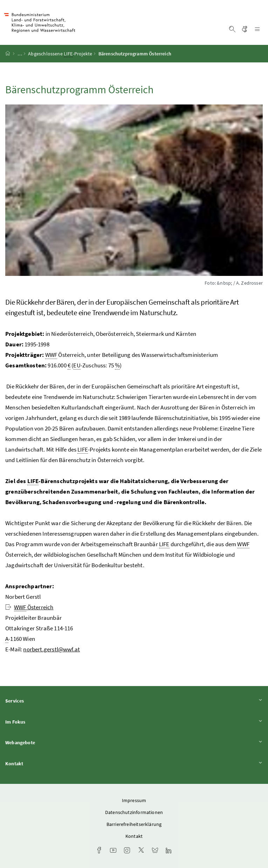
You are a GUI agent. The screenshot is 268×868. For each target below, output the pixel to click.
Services (134, 701)
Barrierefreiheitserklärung (134, 824)
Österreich (29, 607)
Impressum (134, 800)
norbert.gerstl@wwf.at (51, 649)
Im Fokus (134, 722)
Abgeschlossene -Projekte (60, 54)
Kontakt (134, 763)
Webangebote (134, 742)
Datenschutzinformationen (134, 812)
